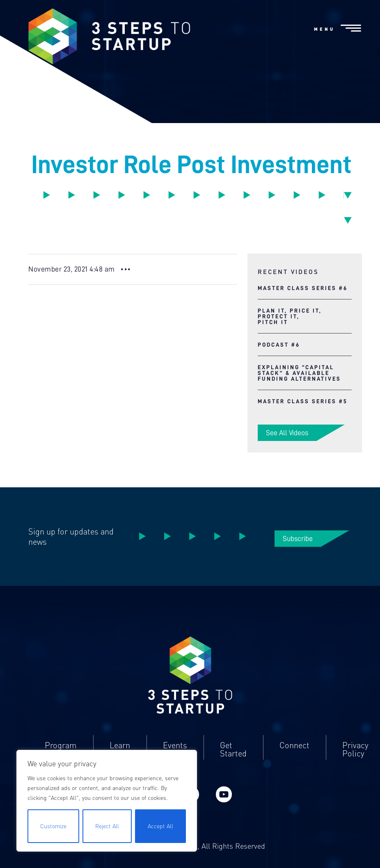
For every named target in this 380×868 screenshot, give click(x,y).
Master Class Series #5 (303, 401)
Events (175, 745)
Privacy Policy (355, 749)
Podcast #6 (279, 345)
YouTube (224, 795)
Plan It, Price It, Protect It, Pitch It (290, 316)
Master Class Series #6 (303, 288)
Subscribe (298, 539)
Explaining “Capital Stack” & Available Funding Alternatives (299, 373)
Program (61, 745)
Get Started (233, 749)
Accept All (160, 826)
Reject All (107, 826)
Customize (53, 826)
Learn (120, 745)
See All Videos (287, 433)
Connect (294, 745)
